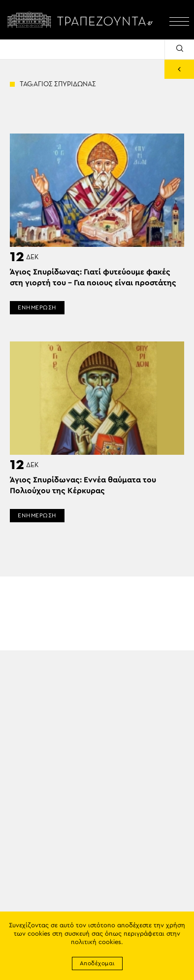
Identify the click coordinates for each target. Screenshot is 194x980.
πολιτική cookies (96, 942)
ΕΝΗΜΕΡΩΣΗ (37, 307)
